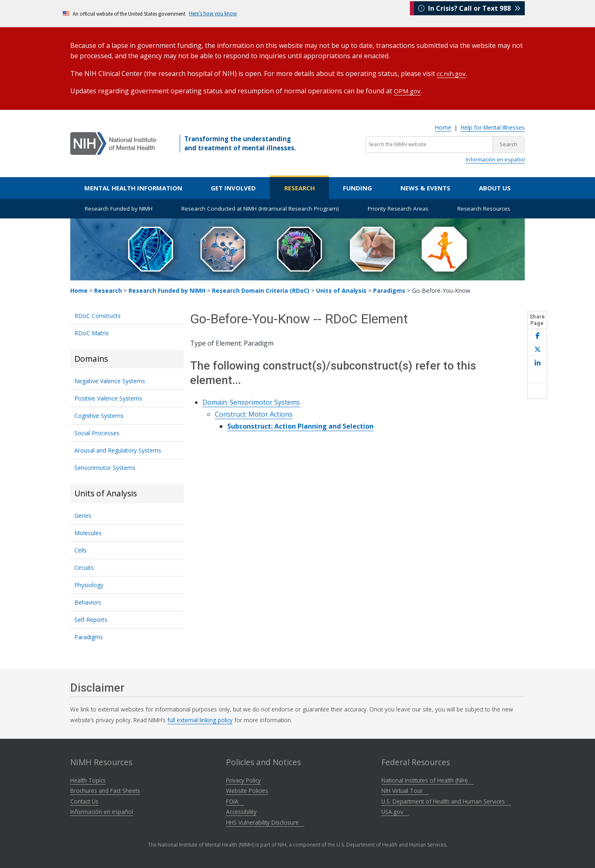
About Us (495, 187)
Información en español (495, 159)
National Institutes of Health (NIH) (427, 779)
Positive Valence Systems (108, 397)
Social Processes (97, 432)
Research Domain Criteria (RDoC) (261, 290)
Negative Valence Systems (110, 380)
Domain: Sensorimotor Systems (251, 401)
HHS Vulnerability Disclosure (265, 822)
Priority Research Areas (398, 208)
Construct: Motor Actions (254, 413)
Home (443, 127)
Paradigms (389, 290)
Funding (357, 187)
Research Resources (484, 208)
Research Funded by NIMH (119, 208)
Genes (83, 515)
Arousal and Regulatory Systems (118, 449)
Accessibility (241, 811)
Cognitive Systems (99, 415)
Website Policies (247, 790)
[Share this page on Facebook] (537, 335)
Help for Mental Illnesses (493, 127)
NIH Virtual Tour (405, 790)
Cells (81, 549)
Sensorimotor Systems (105, 467)
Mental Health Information (133, 187)
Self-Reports (91, 619)
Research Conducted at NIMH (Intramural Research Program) (260, 208)
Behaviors (88, 601)
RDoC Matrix (92, 332)
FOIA (235, 800)
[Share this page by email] (537, 376)
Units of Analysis (341, 290)
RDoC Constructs (98, 315)
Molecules (88, 532)
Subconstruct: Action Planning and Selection (300, 425)
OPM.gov (408, 90)
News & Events (425, 187)
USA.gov (395, 811)
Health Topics (88, 779)
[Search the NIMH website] (429, 144)
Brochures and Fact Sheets (105, 790)
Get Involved (233, 187)
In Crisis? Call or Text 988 (469, 13)
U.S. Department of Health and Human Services (446, 800)
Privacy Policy (243, 779)
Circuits (84, 567)
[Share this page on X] (537, 349)
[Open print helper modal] (537, 390)
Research (300, 187)
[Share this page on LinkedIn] (537, 362)
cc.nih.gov (452, 73)
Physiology (89, 584)
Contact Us (84, 800)
